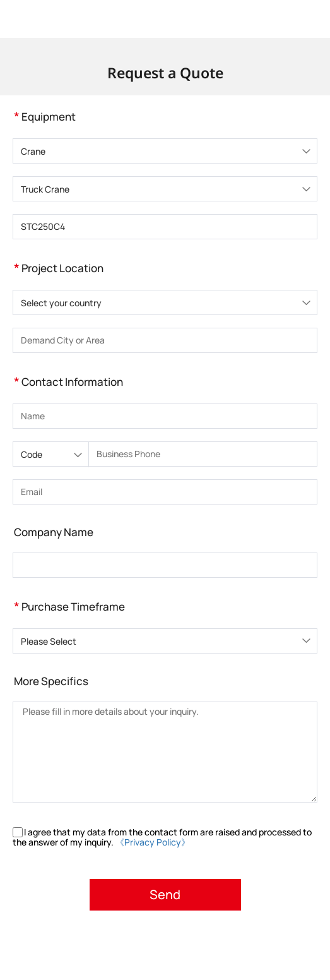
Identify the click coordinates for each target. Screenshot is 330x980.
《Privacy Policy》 (153, 842)
